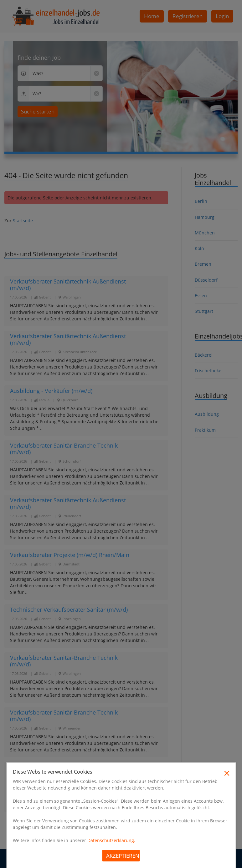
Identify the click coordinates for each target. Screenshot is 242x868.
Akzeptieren (123, 856)
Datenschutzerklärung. (111, 840)
